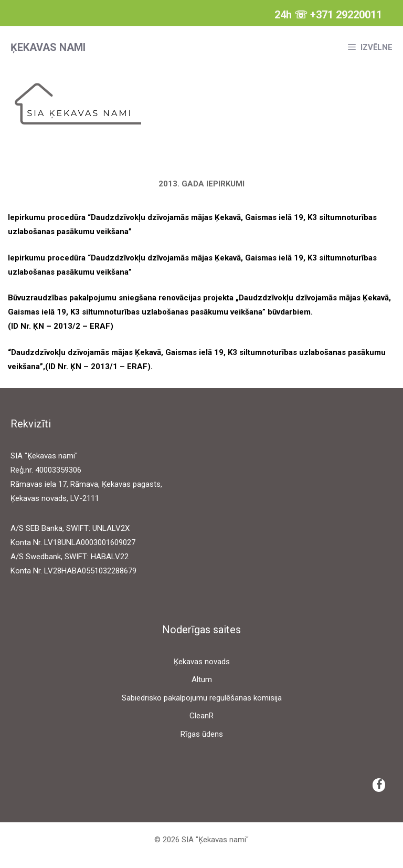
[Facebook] (379, 785)
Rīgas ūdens (202, 734)
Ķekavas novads (202, 662)
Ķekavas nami (48, 47)
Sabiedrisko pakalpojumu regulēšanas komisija (202, 698)
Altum (202, 679)
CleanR (201, 716)
